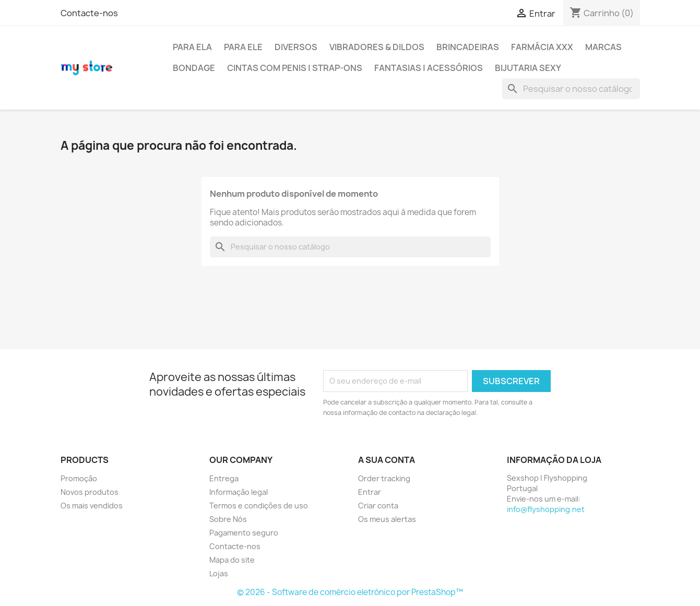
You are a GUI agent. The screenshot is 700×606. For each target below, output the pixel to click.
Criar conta (378, 506)
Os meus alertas (387, 519)
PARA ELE (243, 47)
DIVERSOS (296, 47)
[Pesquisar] (571, 89)
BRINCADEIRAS (468, 47)
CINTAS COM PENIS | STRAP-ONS (295, 68)
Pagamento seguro (244, 533)
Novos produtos (90, 492)
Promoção (79, 478)
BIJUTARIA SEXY (528, 68)
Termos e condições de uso (259, 506)
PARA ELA (192, 47)
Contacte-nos (89, 13)
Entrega (224, 478)
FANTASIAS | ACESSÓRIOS (429, 68)
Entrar (370, 492)
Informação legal (239, 492)
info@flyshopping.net (546, 509)
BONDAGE (194, 68)
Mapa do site (232, 560)
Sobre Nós (228, 519)
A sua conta (387, 460)
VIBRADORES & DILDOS (377, 47)
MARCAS (603, 47)
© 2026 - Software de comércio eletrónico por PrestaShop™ (350, 592)
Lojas (219, 573)
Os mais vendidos (92, 506)
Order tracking (384, 478)
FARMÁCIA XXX (542, 47)
